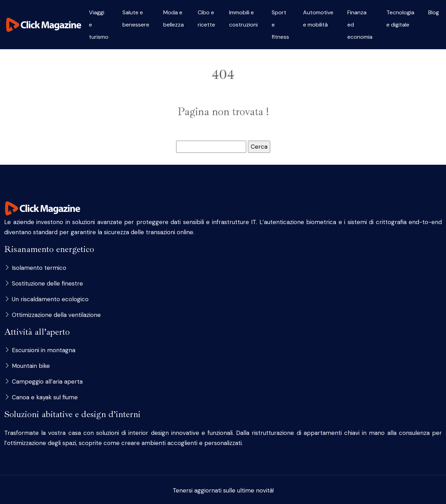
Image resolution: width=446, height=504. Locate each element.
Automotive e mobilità (318, 18)
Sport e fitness (280, 25)
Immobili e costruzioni (243, 18)
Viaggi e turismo (99, 25)
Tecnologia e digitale (400, 18)
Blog (434, 12)
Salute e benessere (136, 18)
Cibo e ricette (206, 18)
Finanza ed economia (360, 25)
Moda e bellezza (173, 18)
